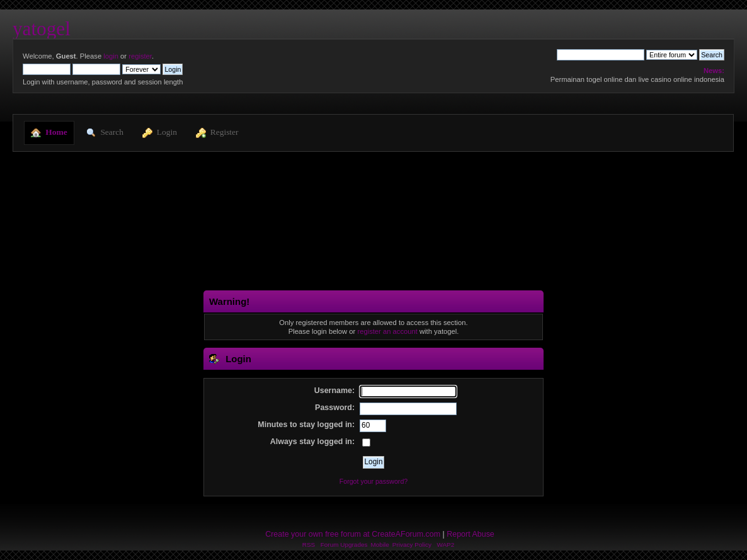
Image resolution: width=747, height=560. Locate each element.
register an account (387, 331)
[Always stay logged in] (366, 443)
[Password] (408, 409)
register (140, 56)
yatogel (42, 29)
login (111, 56)
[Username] (408, 392)
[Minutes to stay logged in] (373, 426)
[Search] (601, 55)
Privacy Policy (412, 545)
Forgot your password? (374, 481)
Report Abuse (470, 534)
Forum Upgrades (344, 545)
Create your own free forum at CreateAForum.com (353, 534)
